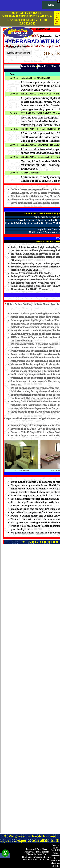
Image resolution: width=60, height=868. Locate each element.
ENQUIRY (11, 41)
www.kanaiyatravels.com (56, 863)
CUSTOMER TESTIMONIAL (18, 53)
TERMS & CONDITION (16, 47)
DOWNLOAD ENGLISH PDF (57, 18)
